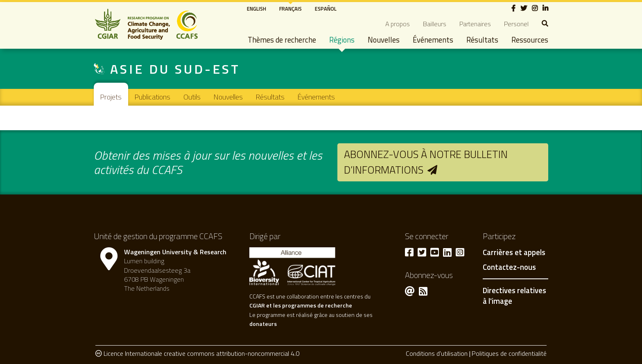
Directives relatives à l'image (514, 296)
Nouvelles (384, 40)
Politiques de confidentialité (509, 353)
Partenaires (475, 24)
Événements (433, 40)
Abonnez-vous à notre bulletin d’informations (426, 162)
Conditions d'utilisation (437, 353)
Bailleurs (435, 24)
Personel (516, 24)
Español (326, 9)
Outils (192, 97)
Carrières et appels (514, 253)
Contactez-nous (509, 267)
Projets (111, 97)
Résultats (482, 40)
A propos (398, 24)
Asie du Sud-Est (175, 69)
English (257, 9)
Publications (153, 97)
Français (290, 9)
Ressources (530, 40)
